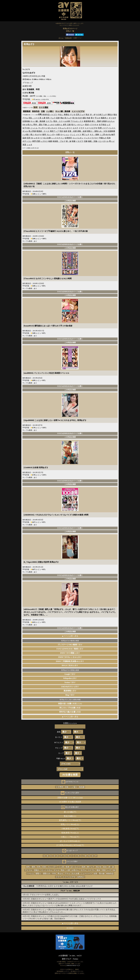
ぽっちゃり (52, 128)
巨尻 (28, 138)
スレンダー (51, 135)
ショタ (29, 145)
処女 (105, 867)
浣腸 (86, 141)
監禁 (100, 128)
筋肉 (84, 867)
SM (24, 125)
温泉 (24, 138)
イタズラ (80, 141)
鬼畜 (24, 145)
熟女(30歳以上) (70, 816)
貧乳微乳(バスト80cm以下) (70, 820)
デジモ (73, 115)
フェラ (53, 118)
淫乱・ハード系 (35, 118)
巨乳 (39, 867)
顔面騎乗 (111, 131)
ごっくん (34, 128)
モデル (83, 870)
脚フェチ (86, 135)
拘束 (88, 118)
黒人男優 (32, 131)
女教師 (104, 121)
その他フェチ (101, 115)
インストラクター (91, 138)
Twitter (76, 959)
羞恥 (84, 118)
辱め (62, 118)
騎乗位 (67, 115)
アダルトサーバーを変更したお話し (45, 895)
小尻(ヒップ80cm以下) (70, 837)
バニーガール (103, 141)
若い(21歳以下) (70, 812)
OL (32, 138)
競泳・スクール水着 (62, 121)
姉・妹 (69, 141)
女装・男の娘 (99, 874)
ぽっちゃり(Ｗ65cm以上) (70, 841)
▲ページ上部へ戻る (70, 636)
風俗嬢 (82, 787)
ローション (65, 135)
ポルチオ (38, 135)
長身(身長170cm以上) (70, 833)
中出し (61, 115)
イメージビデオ (78, 111)
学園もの (103, 138)
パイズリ (54, 115)
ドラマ (81, 128)
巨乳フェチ (81, 115)
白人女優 (47, 138)
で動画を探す (70, 665)
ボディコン (27, 141)
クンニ (73, 135)
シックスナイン (58, 138)
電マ (93, 118)
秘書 (50, 141)
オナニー (81, 125)
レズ (109, 125)
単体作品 (36, 111)
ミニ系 (102, 135)
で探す (70, 645)
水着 (58, 135)
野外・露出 (38, 125)
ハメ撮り (50, 111)
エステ (75, 128)
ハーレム (30, 874)
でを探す (70, 649)
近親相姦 (26, 121)
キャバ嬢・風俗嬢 (63, 111)
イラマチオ (94, 125)
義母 (44, 135)
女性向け (81, 877)
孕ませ (60, 874)
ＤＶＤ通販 (44, 107)
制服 (74, 141)
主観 (43, 111)
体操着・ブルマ (59, 141)
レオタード (38, 138)
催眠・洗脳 (93, 141)
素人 (32, 135)
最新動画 (27, 111)
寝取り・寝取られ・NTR (97, 131)
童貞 (87, 125)
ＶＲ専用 (59, 787)
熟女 (87, 115)
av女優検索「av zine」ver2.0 (70, 956)
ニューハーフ (86, 874)
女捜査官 (68, 138)
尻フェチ (68, 118)
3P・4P (93, 115)
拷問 (34, 141)
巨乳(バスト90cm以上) (70, 824)
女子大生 (26, 128)
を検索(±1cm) (70, 704)
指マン (74, 125)
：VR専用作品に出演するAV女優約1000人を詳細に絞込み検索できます (58, 886)
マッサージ (43, 128)
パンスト (112, 128)
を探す (70, 678)
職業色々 (105, 118)
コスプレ (49, 121)
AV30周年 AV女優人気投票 (70, 802)
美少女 (75, 118)
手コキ (98, 118)
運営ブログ (66, 959)
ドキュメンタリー (65, 128)
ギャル (25, 131)
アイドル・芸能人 (32, 870)
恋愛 (38, 141)
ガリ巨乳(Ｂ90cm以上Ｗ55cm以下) (70, 845)
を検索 (70, 708)
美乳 (48, 118)
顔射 (58, 118)
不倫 (45, 125)
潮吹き (110, 115)
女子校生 (103, 125)
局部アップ (54, 131)
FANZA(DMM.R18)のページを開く (70, 197)
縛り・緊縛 (96, 121)
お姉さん (59, 125)
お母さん (29, 125)
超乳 (65, 125)
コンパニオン (78, 138)
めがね (108, 135)
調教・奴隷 (82, 131)
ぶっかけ (51, 125)
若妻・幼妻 (72, 131)
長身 (109, 138)
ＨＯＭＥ (70, 928)
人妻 (44, 118)
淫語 (61, 131)
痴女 (115, 115)
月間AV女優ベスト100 (70, 798)
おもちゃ (111, 121)
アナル (25, 118)
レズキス (44, 141)
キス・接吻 (94, 135)
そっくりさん (47, 870)
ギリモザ (112, 118)
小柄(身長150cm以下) (70, 829)
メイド (79, 135)
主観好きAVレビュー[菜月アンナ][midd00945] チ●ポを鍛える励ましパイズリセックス (66, 899)
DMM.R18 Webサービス (73, 965)
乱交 (80, 118)
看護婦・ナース (43, 131)
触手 (113, 135)
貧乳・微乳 (31, 867)
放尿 (65, 131)
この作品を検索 (70, 201)
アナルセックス (77, 121)
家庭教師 (87, 121)
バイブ (105, 128)
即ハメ (112, 141)
